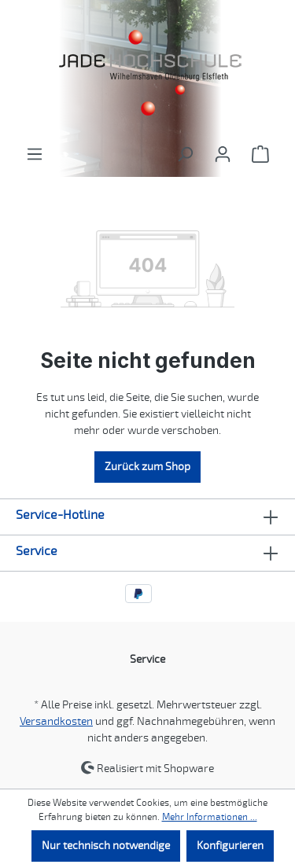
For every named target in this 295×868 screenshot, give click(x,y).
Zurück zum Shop (147, 467)
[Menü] (35, 154)
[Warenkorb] (260, 154)
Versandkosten (56, 721)
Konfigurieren (230, 846)
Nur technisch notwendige (106, 846)
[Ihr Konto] (223, 154)
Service (37, 551)
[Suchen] (185, 154)
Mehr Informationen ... (210, 817)
